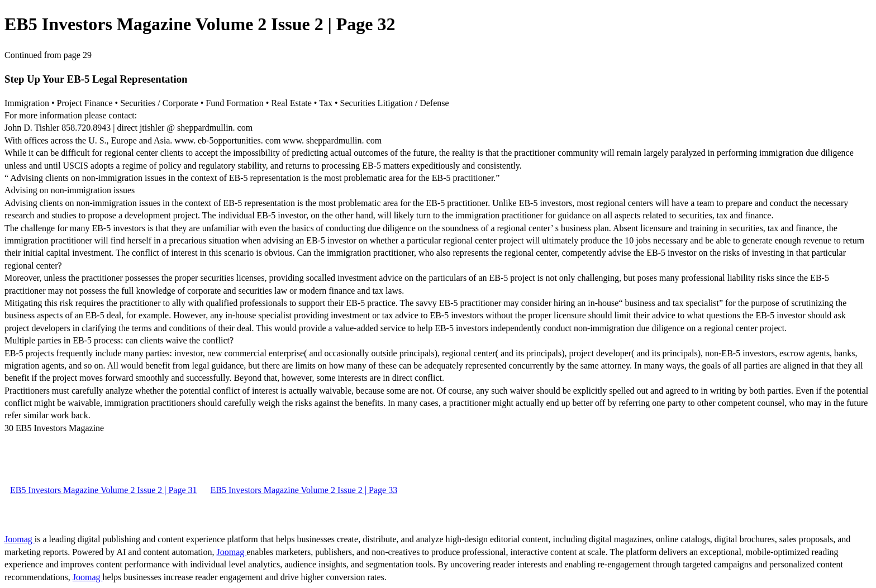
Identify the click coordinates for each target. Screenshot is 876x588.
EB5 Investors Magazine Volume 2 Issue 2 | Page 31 (104, 490)
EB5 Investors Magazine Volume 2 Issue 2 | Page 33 (304, 490)
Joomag (20, 539)
